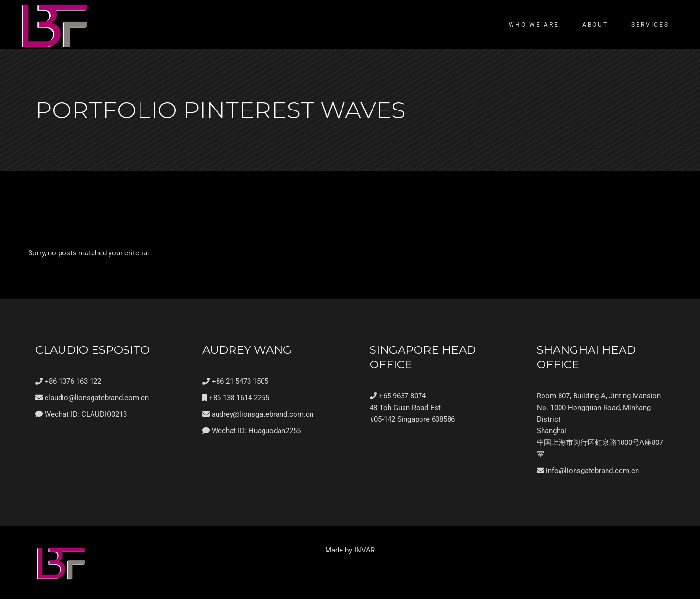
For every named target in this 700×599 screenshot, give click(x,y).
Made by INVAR (350, 550)
